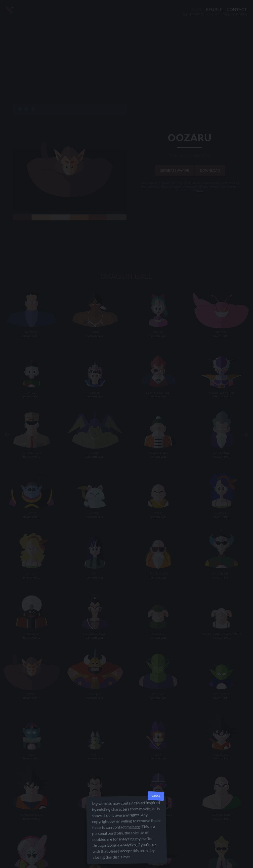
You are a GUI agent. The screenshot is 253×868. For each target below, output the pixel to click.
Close (156, 796)
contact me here (126, 827)
